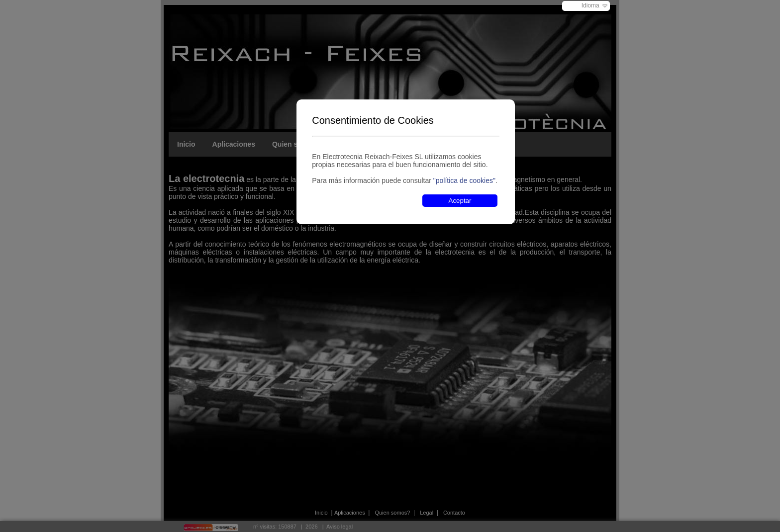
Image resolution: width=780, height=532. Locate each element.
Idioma (590, 5)
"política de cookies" (464, 180)
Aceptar (460, 201)
